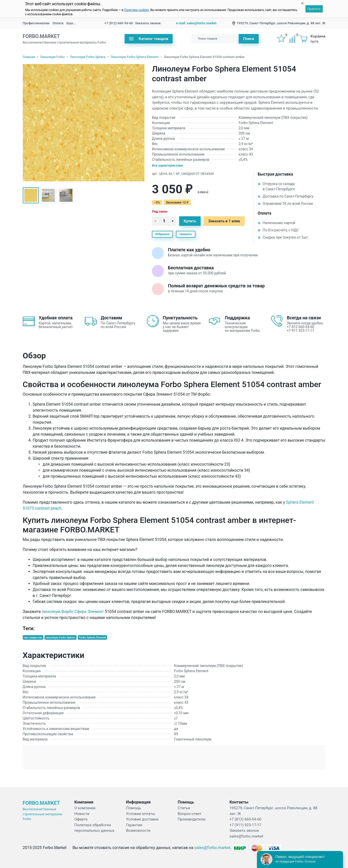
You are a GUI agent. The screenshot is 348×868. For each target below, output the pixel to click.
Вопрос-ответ (190, 814)
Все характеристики (167, 165)
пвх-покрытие (33, 638)
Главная (29, 57)
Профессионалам (36, 23)
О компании (85, 808)
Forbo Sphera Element (92, 638)
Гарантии (134, 825)
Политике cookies (136, 10)
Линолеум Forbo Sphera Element (135, 57)
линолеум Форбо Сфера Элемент (73, 612)
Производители (191, 819)
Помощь (134, 808)
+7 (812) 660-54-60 (119, 23)
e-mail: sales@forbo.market (196, 23)
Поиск (249, 39)
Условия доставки (142, 819)
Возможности (138, 830)
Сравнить (186, 234)
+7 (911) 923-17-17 (245, 825)
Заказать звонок (148, 23)
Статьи (184, 808)
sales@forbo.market (246, 836)
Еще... (71, 23)
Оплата (58, 23)
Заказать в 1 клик (224, 221)
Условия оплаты (141, 814)
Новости (82, 814)
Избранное (162, 234)
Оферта (81, 819)
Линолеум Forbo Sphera (88, 57)
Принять (314, 9)
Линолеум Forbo (52, 57)
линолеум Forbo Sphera (60, 638)
